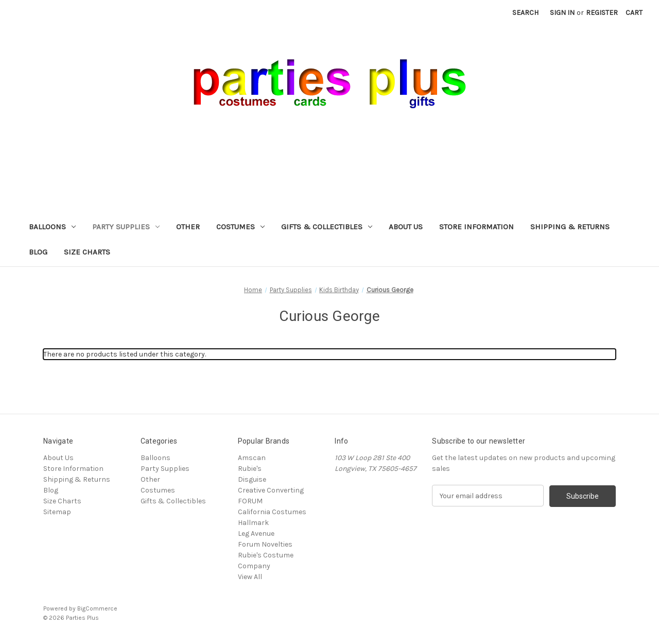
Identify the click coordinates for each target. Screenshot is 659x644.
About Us (406, 227)
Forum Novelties (265, 544)
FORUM (250, 501)
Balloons (52, 227)
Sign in (562, 13)
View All (250, 577)
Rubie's (250, 469)
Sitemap (57, 512)
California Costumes (272, 512)
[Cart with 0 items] (634, 13)
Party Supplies (126, 227)
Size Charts (87, 252)
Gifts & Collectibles (327, 227)
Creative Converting (271, 490)
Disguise (252, 479)
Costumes (240, 227)
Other (188, 227)
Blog (38, 252)
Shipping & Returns (570, 227)
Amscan (252, 458)
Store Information (476, 227)
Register (602, 13)
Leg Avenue (256, 533)
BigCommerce (97, 608)
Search (525, 13)
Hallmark (253, 523)
